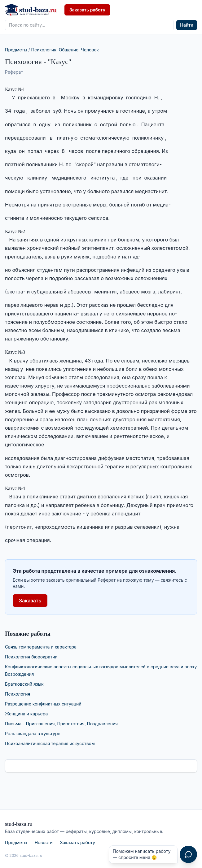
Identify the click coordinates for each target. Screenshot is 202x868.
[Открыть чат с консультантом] (188, 854)
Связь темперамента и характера (41, 647)
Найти (187, 25)
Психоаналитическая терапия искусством (50, 743)
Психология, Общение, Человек (65, 50)
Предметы (16, 50)
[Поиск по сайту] (89, 25)
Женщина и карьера (26, 714)
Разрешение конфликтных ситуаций (43, 704)
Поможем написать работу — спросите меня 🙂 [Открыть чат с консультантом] (142, 854)
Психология (18, 694)
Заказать (30, 601)
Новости (44, 842)
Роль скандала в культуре (33, 733)
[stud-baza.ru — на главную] (31, 10)
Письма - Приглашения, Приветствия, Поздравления (61, 724)
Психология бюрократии (31, 657)
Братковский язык (24, 684)
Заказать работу (87, 10)
